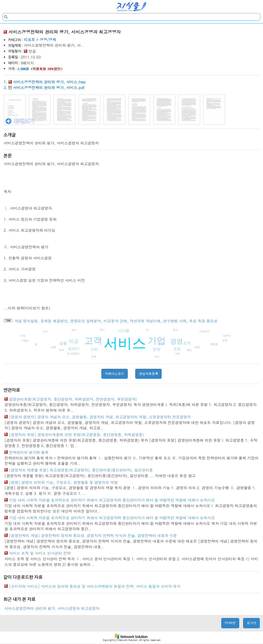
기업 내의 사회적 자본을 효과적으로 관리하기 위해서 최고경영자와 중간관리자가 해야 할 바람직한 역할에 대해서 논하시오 (112, 500)
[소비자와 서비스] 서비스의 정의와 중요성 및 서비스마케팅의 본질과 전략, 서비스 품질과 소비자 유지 (95, 586)
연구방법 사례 (175, 321)
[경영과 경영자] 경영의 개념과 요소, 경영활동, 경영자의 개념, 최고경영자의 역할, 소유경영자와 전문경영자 (100, 417)
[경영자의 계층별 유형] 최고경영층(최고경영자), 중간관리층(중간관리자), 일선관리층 (81, 470)
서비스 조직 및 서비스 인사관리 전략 (40, 553)
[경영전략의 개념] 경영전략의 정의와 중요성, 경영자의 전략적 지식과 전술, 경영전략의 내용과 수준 (93, 535)
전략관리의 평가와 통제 (29, 452)
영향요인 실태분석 (86, 321)
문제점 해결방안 (54, 321)
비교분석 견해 (115, 321)
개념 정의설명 (26, 321)
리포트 (29, 40)
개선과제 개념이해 (145, 321)
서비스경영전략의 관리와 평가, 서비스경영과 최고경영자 (52, 608)
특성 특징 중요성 (203, 321)
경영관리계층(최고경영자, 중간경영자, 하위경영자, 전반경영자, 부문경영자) (73, 399)
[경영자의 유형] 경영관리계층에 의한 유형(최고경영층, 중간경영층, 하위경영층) (76, 435)
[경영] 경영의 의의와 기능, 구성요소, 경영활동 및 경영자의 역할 (63, 482)
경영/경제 (48, 40)
